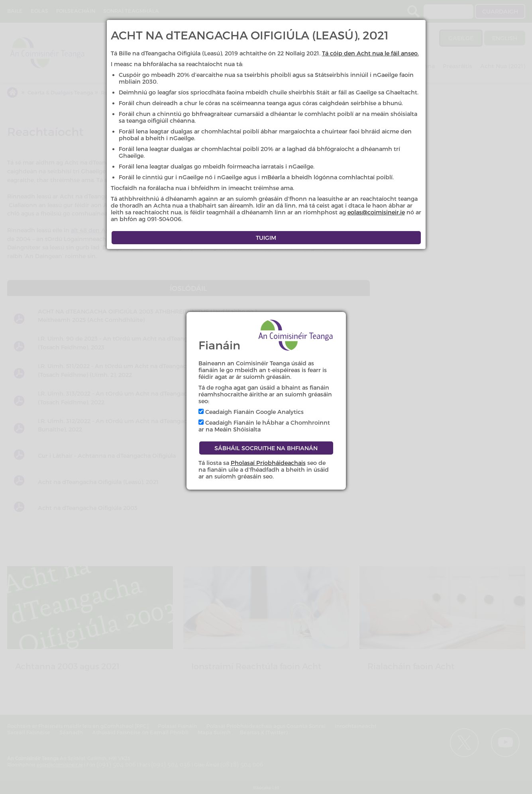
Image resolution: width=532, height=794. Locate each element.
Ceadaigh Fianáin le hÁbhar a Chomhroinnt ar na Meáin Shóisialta (264, 426)
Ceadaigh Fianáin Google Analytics (251, 412)
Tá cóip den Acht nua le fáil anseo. (370, 53)
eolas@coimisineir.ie (376, 212)
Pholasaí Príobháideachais (268, 463)
